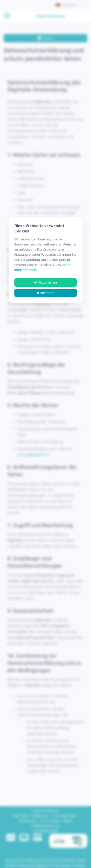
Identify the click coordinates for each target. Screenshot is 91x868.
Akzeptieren (46, 282)
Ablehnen (45, 293)
